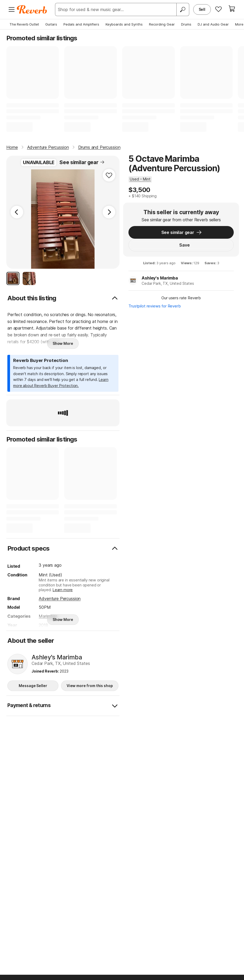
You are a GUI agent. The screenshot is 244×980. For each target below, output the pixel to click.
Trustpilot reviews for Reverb (156, 307)
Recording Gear (162, 24)
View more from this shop (90, 686)
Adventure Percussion (60, 599)
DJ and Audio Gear (213, 24)
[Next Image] (109, 212)
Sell (202, 9)
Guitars (51, 24)
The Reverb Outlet (24, 24)
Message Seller (33, 686)
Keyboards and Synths (124, 24)
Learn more (63, 590)
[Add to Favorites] (109, 175)
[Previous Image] (17, 212)
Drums (186, 24)
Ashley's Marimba (161, 279)
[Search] (183, 9)
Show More (63, 343)
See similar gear (82, 162)
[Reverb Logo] (32, 9)
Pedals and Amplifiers (81, 24)
